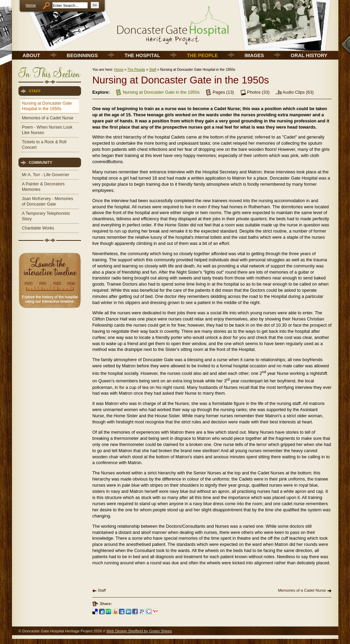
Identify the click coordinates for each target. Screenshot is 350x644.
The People (136, 70)
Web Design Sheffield (125, 631)
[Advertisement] (49, 359)
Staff (153, 70)
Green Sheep (160, 631)
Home (31, 5)
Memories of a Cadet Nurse (302, 590)
